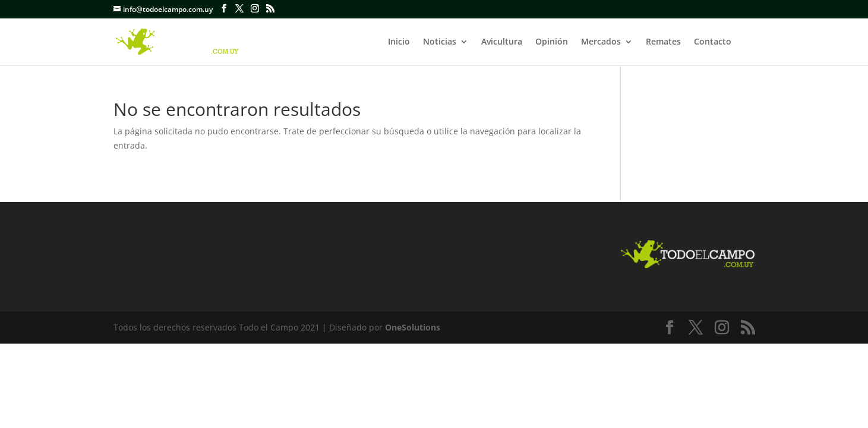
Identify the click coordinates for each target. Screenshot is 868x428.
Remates (663, 42)
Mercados (601, 42)
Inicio (399, 42)
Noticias (440, 42)
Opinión (552, 42)
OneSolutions (413, 327)
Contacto (713, 42)
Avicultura (502, 42)
